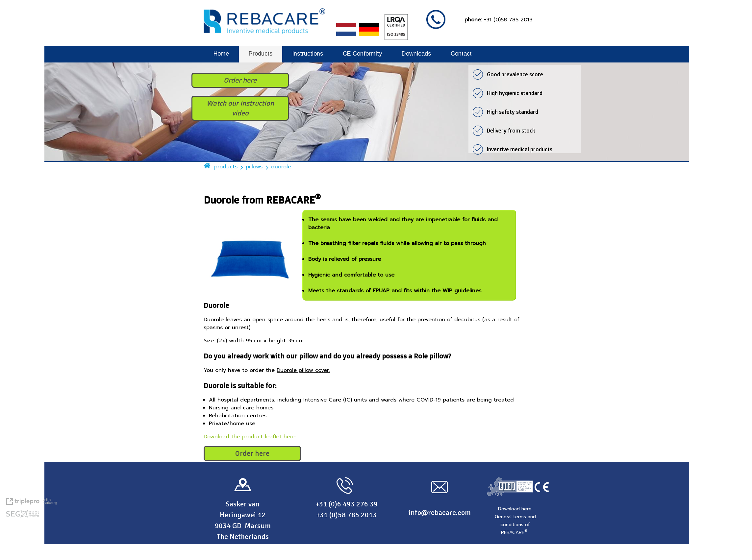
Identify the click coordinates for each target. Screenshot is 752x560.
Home (221, 54)
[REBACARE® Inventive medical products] (264, 33)
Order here (252, 453)
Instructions (308, 54)
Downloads (416, 54)
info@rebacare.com (440, 512)
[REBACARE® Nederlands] (347, 38)
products (226, 167)
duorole (281, 167)
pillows (254, 167)
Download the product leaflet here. (250, 437)
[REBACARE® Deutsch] (370, 38)
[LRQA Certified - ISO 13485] (395, 38)
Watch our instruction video (240, 108)
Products (261, 54)
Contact (461, 54)
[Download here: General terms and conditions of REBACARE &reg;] (515, 521)
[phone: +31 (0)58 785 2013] (499, 20)
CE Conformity (362, 54)
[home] (207, 166)
